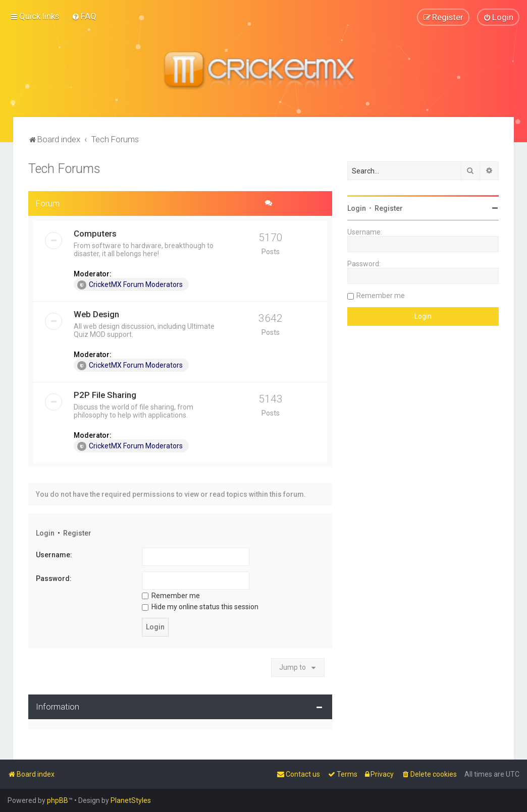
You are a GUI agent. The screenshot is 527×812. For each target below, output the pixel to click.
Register (77, 533)
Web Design (96, 314)
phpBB (58, 800)
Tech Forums (64, 168)
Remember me (171, 595)
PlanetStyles (131, 800)
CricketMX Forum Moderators (130, 284)
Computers (95, 233)
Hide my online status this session (200, 607)
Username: (54, 555)
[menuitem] (84, 16)
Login (45, 533)
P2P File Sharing (105, 394)
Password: (54, 578)
